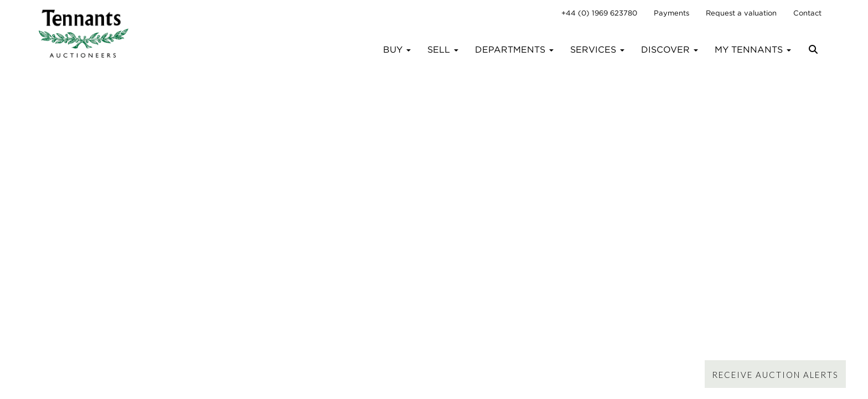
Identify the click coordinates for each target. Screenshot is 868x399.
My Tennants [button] (753, 50)
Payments (671, 13)
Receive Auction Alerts (775, 375)
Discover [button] (670, 50)
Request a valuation (741, 13)
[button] (815, 54)
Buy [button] (397, 50)
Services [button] (597, 50)
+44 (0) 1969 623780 (599, 13)
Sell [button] (443, 50)
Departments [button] (514, 50)
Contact (807, 13)
